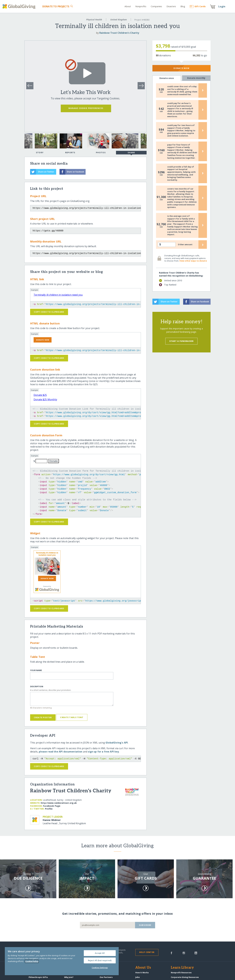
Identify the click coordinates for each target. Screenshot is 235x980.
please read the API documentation (61, 752)
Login (222, 6)
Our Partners (106, 977)
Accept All (100, 953)
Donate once (167, 78)
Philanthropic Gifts (38, 977)
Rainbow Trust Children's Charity (119, 33)
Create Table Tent (72, 717)
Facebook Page (52, 806)
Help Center (147, 952)
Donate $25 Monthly (45, 399)
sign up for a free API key (103, 752)
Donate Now (181, 68)
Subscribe (145, 925)
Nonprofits (141, 6)
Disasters (171, 6)
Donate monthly (196, 78)
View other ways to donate (193, 261)
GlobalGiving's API (117, 743)
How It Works (142, 973)
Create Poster (43, 717)
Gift (198, 6)
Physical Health (94, 20)
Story (40, 152)
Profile (49, 809)
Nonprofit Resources (181, 973)
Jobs (138, 977)
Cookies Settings (100, 968)
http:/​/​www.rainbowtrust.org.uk (59, 803)
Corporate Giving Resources (185, 977)
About (128, 6)
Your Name (36, 670)
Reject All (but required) (100, 960)
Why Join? (69, 977)
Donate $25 (40, 395)
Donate (56, 6)
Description (37, 687)
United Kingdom (119, 20)
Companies (156, 6)
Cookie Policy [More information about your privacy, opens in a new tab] (32, 961)
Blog (183, 6)
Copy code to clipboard (49, 312)
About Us (143, 968)
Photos (101, 152)
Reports (70, 152)
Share (131, 153)
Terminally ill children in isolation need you (58, 295)
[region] (62, 961)
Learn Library (182, 968)
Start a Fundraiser (181, 341)
